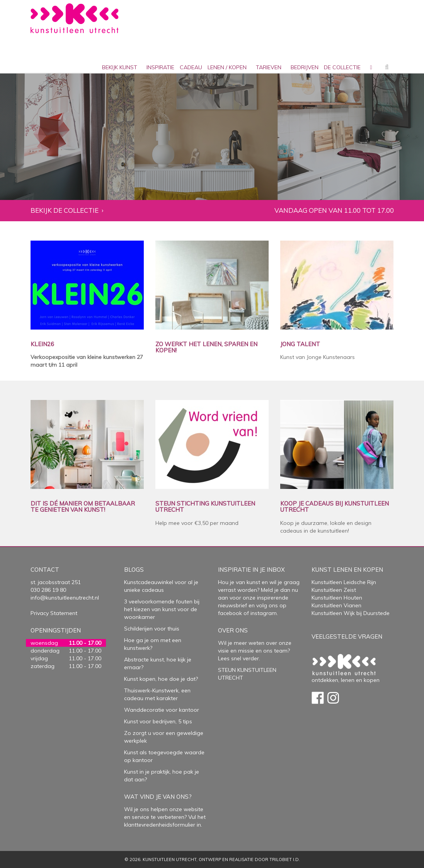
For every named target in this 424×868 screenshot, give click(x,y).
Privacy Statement (54, 613)
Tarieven (269, 67)
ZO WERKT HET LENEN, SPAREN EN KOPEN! (206, 348)
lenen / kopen (227, 67)
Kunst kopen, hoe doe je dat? (161, 679)
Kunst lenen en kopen (347, 570)
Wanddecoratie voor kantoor (162, 710)
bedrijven (305, 67)
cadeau (191, 67)
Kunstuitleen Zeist (334, 590)
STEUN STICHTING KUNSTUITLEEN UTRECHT (205, 507)
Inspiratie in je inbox (251, 570)
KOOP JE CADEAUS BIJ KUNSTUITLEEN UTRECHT (335, 507)
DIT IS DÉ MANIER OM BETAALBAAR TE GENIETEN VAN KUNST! (83, 507)
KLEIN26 (42, 344)
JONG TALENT (300, 344)
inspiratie (160, 67)
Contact (45, 570)
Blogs (134, 570)
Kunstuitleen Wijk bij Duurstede (351, 613)
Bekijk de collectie (65, 211)
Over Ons (233, 630)
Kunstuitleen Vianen (336, 605)
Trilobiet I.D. (285, 859)
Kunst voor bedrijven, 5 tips (158, 721)
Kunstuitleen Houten (337, 598)
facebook (230, 613)
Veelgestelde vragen (347, 636)
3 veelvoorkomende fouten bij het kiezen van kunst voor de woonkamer (162, 609)
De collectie (342, 67)
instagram (264, 613)
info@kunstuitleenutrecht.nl (65, 598)
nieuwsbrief (232, 605)
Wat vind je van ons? (158, 797)
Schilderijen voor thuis (152, 629)
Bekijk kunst (120, 67)
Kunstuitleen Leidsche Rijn (344, 582)
